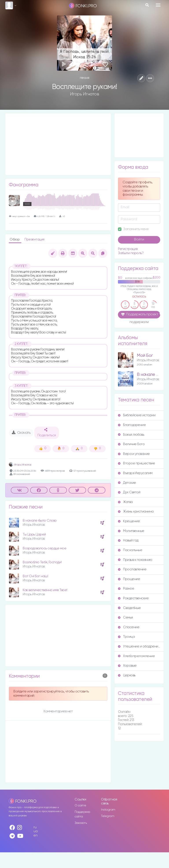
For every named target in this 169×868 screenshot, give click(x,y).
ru (35, 827)
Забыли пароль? (131, 253)
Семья (125, 617)
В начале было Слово (40, 521)
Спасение (129, 627)
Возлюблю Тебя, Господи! (42, 562)
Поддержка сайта (82, 814)
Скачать (21, 433)
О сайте (80, 806)
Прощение (129, 579)
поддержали (139, 322)
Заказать (81, 823)
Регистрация (128, 249)
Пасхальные (130, 550)
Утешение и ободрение (139, 646)
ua (35, 831)
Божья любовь (131, 435)
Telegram (108, 816)
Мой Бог (145, 356)
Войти (139, 240)
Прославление (132, 569)
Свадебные (129, 608)
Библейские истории (137, 415)
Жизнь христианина (136, 512)
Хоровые (127, 666)
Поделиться (47, 433)
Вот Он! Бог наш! (35, 576)
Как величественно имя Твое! (45, 590)
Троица (126, 637)
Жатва (125, 502)
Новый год (128, 540)
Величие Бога (131, 444)
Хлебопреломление (136, 656)
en (35, 835)
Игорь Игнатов (85, 94)
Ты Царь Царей (34, 534)
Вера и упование (134, 454)
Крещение (129, 521)
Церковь (127, 675)
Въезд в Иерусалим (135, 473)
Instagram (108, 810)
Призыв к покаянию (135, 560)
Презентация (34, 239)
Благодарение (132, 425)
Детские (127, 483)
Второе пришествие (137, 463)
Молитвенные (131, 531)
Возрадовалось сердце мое (44, 548)
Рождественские (133, 598)
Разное (126, 589)
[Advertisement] (58, 144)
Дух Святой (129, 492)
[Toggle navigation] (158, 5)
